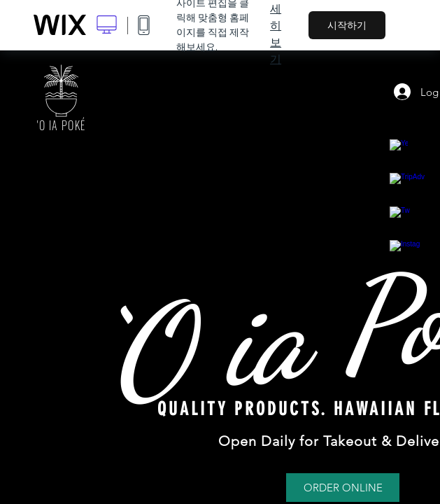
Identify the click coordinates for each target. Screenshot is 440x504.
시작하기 (347, 25)
